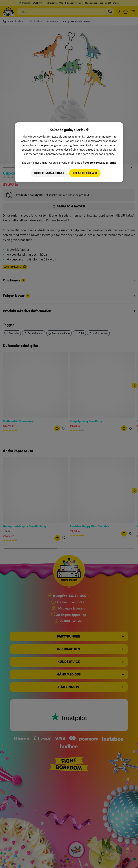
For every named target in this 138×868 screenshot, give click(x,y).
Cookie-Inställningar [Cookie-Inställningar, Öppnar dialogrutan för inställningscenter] (48, 173)
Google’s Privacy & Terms (100, 163)
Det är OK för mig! (85, 173)
